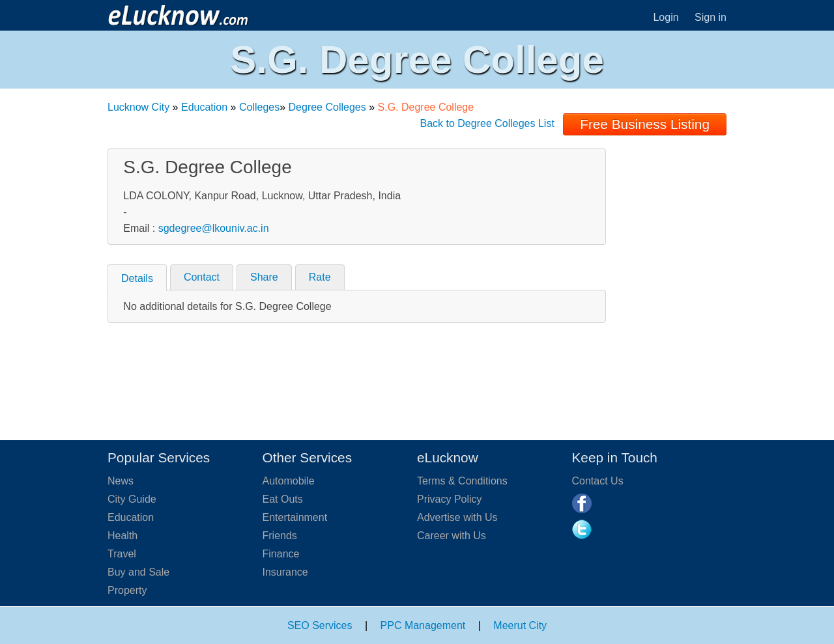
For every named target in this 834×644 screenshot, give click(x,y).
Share (264, 277)
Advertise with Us (457, 517)
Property (127, 590)
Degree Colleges (327, 107)
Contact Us (598, 481)
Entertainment (295, 517)
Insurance (285, 572)
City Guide (132, 499)
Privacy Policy (450, 499)
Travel (122, 554)
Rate (320, 277)
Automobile (289, 481)
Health (122, 536)
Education (204, 107)
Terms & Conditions (462, 481)
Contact (202, 277)
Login (666, 17)
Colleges (259, 107)
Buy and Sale (138, 572)
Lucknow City (138, 107)
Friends (280, 536)
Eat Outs (283, 499)
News (121, 481)
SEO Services (320, 625)
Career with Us (452, 536)
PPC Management (423, 625)
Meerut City (520, 625)
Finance (281, 554)
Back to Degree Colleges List (487, 123)
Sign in (711, 17)
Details (137, 278)
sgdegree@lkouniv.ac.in (214, 228)
